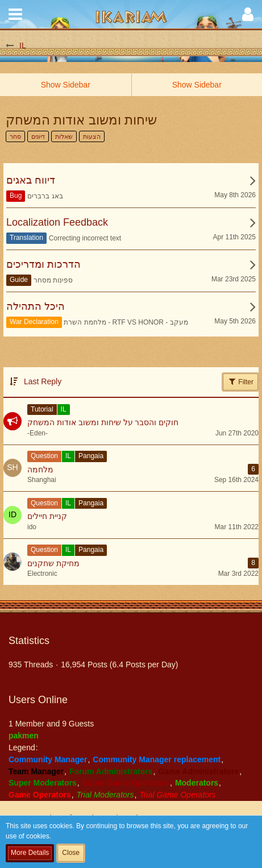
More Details (30, 853)
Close (71, 853)
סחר (15, 136)
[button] (15, 14)
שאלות (64, 136)
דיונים (38, 136)
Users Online (38, 700)
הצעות (92, 136)
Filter (240, 381)
